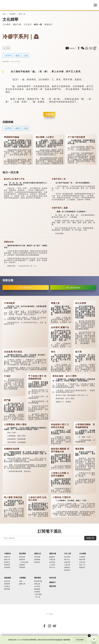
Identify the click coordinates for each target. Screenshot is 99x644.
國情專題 (38, 578)
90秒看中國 (38, 581)
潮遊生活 (38, 554)
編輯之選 (22, 584)
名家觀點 (23, 578)
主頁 (4, 14)
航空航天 (7, 562)
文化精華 (12, 14)
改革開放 (37, 592)
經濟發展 (7, 584)
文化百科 (28, 24)
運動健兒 (67, 567)
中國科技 (8, 554)
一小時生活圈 (24, 562)
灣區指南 (22, 567)
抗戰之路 (37, 584)
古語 (26, 55)
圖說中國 (17, 24)
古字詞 (8, 55)
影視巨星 (67, 570)
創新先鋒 (67, 562)
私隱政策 (59, 640)
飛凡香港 (22, 557)
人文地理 (52, 565)
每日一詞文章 (11, 172)
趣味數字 (52, 557)
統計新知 (52, 562)
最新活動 (53, 586)
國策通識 (37, 589)
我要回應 (50, 114)
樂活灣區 (23, 554)
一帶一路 (37, 597)
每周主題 (53, 578)
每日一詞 (22, 14)
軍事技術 (7, 565)
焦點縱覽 (8, 578)
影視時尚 (37, 562)
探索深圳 (22, 560)
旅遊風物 (37, 560)
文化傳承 (6, 24)
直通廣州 (22, 565)
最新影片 (53, 582)
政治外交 (7, 581)
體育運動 (7, 589)
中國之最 (52, 560)
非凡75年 (37, 586)
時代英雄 (67, 557)
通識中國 (53, 554)
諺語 (18, 55)
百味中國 (37, 557)
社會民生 (7, 586)
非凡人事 (68, 554)
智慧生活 (7, 557)
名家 (21, 581)
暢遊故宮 (49, 24)
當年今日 (52, 567)
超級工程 (7, 560)
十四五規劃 (38, 594)
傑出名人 (67, 560)
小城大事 (67, 565)
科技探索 (7, 567)
